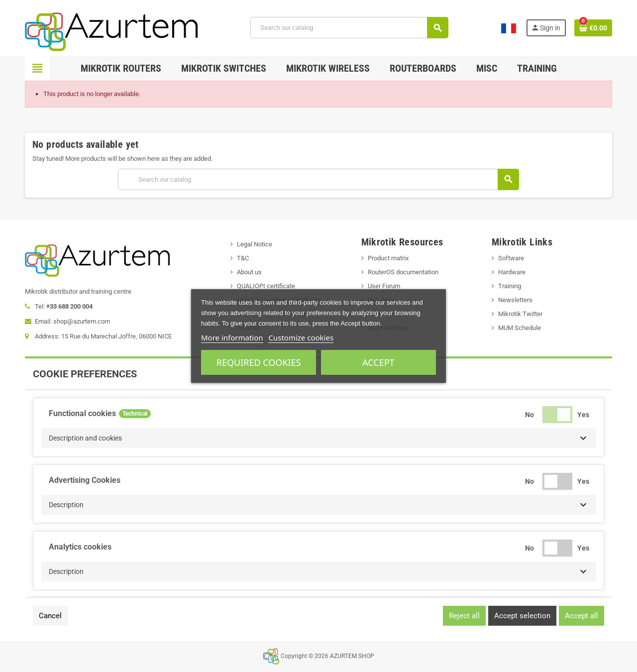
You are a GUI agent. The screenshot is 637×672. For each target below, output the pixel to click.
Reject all (464, 616)
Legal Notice (255, 244)
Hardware (512, 272)
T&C (243, 258)
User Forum (384, 286)
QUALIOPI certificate (266, 286)
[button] (318, 438)
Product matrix (388, 258)
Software (511, 258)
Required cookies (259, 362)
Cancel (50, 616)
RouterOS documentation (403, 272)
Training (510, 286)
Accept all (582, 616)
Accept (378, 362)
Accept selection (522, 616)
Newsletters (515, 300)
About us (249, 272)
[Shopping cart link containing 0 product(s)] (593, 28)
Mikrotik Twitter (520, 314)
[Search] (349, 28)
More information (232, 337)
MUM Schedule (520, 328)
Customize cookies (301, 337)
